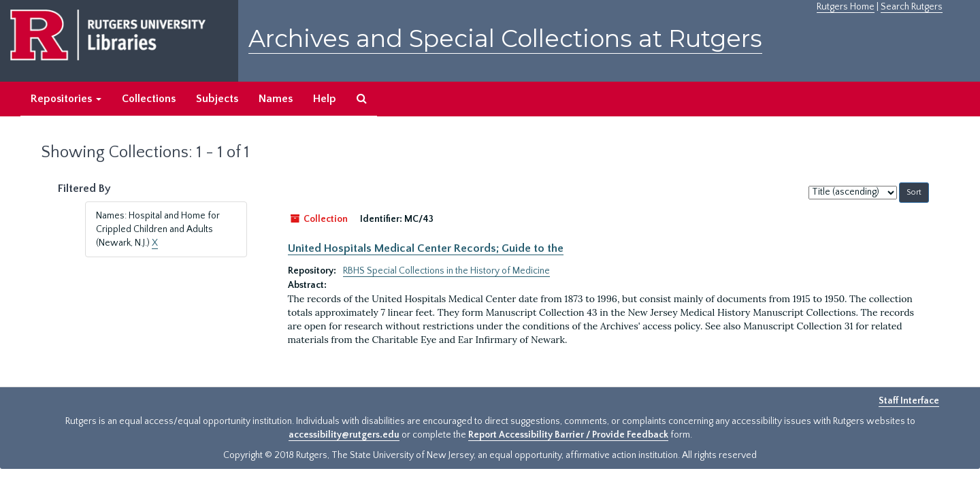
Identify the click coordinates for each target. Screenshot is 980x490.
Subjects (217, 99)
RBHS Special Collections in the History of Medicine (446, 271)
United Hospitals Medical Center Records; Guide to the (426, 248)
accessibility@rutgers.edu (344, 435)
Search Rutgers (912, 7)
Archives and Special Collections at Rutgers (505, 38)
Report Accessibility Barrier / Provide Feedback (568, 435)
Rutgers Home (846, 7)
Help (325, 99)
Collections (149, 99)
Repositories (66, 99)
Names (276, 99)
